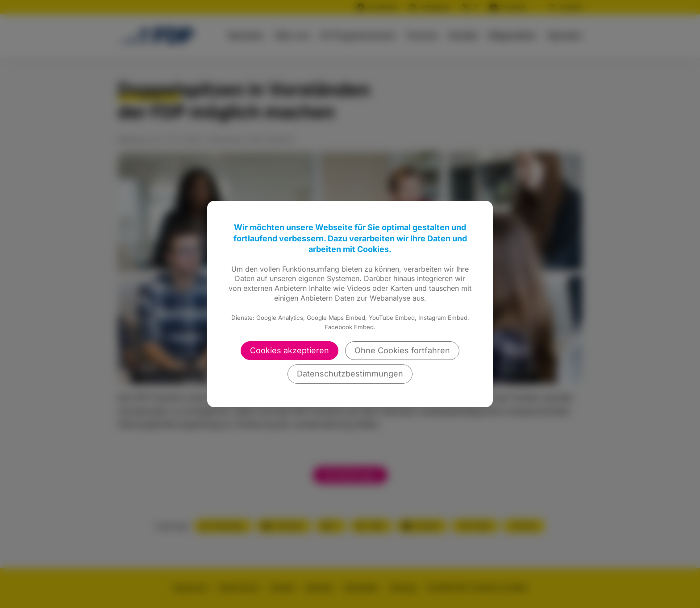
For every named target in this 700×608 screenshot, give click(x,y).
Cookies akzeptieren (290, 350)
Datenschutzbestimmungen (350, 374)
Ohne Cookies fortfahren (402, 350)
